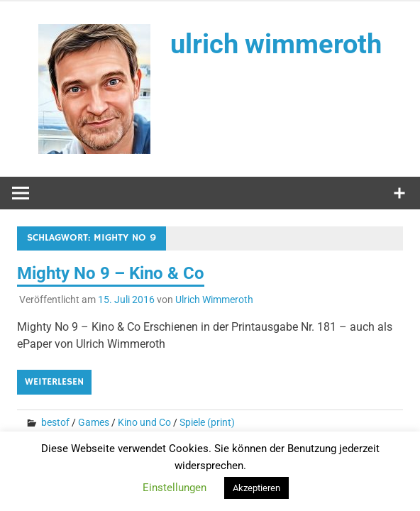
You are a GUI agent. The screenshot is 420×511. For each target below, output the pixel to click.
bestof (55, 422)
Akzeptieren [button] (256, 488)
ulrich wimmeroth (276, 44)
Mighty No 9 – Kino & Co (111, 273)
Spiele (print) (207, 422)
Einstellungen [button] (175, 488)
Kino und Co (144, 422)
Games (94, 422)
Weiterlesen (54, 382)
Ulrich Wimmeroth (214, 300)
